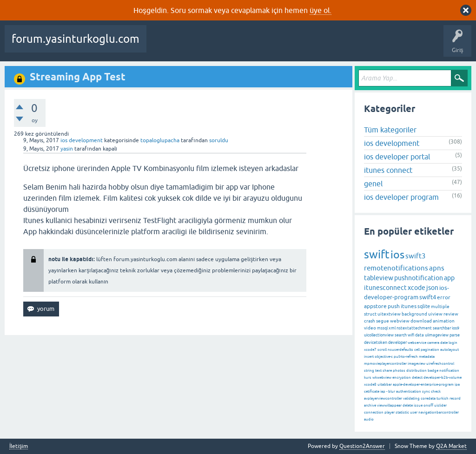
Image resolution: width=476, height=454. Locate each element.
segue (383, 321)
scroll (382, 350)
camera (433, 343)
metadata (427, 357)
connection (374, 412)
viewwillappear (389, 405)
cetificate (372, 391)
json (432, 288)
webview (400, 321)
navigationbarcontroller (439, 412)
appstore (375, 306)
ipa (457, 385)
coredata (428, 398)
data (420, 335)
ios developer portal (397, 157)
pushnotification (419, 278)
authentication (409, 391)
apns (437, 268)
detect (417, 378)
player (390, 412)
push (394, 306)
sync (426, 391)
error (444, 297)
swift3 (415, 256)
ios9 (456, 328)
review (451, 314)
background (414, 314)
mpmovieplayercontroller (385, 364)
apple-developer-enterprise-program (423, 385)
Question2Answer (362, 446)
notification (449, 371)
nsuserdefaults (400, 350)
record (455, 398)
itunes (409, 306)
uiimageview (437, 335)
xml (392, 328)
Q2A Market (451, 446)
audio (369, 419)
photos (399, 371)
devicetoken (376, 342)
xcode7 (370, 350)
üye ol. (321, 10)
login (453, 343)
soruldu (219, 140)
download (421, 321)
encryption (402, 378)
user (414, 412)
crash (370, 321)
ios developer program (401, 197)
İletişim (19, 446)
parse (455, 335)
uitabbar (385, 385)
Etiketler (289, 46)
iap (383, 391)
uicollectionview (379, 335)
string (369, 371)
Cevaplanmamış (247, 46)
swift (377, 254)
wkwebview (382, 378)
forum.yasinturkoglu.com (76, 39)
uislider (440, 405)
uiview (435, 314)
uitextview (389, 314)
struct (370, 314)
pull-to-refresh (406, 357)
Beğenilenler (199, 46)
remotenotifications (396, 268)
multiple (440, 306)
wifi (411, 335)
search (401, 335)
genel (373, 184)
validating (411, 398)
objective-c (384, 357)
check (436, 391)
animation (444, 321)
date (444, 343)
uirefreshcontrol (440, 364)
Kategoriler (324, 46)
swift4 (428, 297)
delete (408, 405)
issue (418, 405)
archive (370, 405)
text (378, 371)
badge (433, 371)
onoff (428, 405)
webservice (417, 343)
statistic (402, 412)
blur (392, 391)
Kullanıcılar (363, 46)
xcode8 (370, 385)
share (387, 371)
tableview (379, 278)
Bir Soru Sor (401, 46)
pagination (430, 350)
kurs (368, 378)
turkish (443, 398)
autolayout (450, 350)
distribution (416, 371)
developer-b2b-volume (443, 378)
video (370, 328)
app (449, 278)
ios (397, 255)
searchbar (442, 328)
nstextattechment (414, 328)
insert (369, 357)
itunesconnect (385, 288)
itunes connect (388, 170)
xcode (416, 288)
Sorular (163, 46)
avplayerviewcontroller (383, 398)
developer (397, 342)
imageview (416, 364)
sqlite (424, 306)
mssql (382, 328)
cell (417, 350)
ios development (82, 140)
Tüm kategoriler (390, 130)
